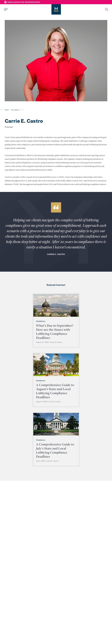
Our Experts (15, 110)
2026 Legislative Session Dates (24, 2)
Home (7, 110)
